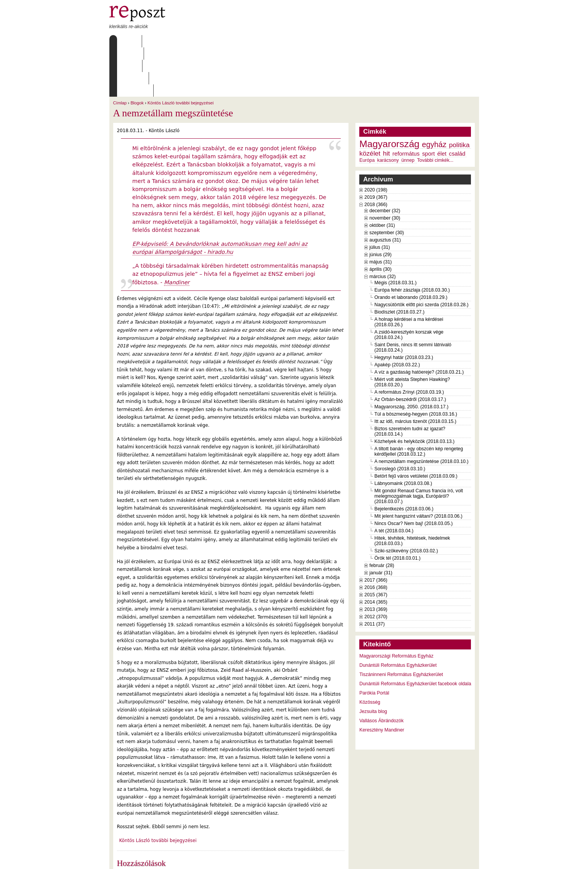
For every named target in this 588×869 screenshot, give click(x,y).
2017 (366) (376, 531)
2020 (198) (376, 141)
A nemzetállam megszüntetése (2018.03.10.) (421, 412)
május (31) (380, 213)
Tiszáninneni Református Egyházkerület (401, 625)
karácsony (388, 111)
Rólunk (157, 41)
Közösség (370, 653)
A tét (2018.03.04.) (394, 481)
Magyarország (389, 95)
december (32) (385, 161)
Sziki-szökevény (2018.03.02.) (406, 502)
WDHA (464, 858)
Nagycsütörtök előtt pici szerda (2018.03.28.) (421, 255)
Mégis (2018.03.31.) (395, 233)
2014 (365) (376, 553)
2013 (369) (376, 560)
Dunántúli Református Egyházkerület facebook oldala (415, 634)
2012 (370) (376, 567)
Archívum (221, 41)
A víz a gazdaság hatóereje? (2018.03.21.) (419, 323)
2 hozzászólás (151, 827)
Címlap (128, 41)
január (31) (381, 523)
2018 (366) (376, 155)
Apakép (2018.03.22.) (397, 315)
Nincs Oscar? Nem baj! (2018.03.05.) (413, 474)
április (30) (380, 220)
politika (459, 96)
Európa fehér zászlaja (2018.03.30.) (412, 241)
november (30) (385, 169)
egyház (434, 95)
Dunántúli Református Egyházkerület (398, 616)
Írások (188, 41)
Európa (367, 111)
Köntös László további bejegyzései (181, 54)
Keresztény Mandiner (382, 681)
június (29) (380, 205)
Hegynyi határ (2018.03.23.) (404, 308)
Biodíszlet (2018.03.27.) (399, 263)
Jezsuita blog (373, 662)
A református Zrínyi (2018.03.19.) (409, 343)
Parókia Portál (374, 644)
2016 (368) (376, 538)
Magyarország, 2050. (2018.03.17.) (411, 357)
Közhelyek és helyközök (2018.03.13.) (414, 392)
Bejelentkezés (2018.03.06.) (404, 460)
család (457, 104)
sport (428, 104)
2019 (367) (376, 148)
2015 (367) (376, 545)
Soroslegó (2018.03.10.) (400, 419)
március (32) (382, 227)
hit (386, 104)
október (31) (382, 176)
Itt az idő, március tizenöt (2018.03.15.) (415, 372)
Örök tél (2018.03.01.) (397, 509)
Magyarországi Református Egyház (396, 607)
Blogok (137, 54)
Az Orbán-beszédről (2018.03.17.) (410, 350)
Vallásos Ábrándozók (381, 671)
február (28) (382, 516)
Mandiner (177, 233)
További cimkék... (435, 111)
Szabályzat (259, 41)
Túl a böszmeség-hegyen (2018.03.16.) (416, 365)
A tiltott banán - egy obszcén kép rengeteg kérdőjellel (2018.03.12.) (419, 402)
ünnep (408, 111)
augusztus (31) (385, 191)
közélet (370, 104)
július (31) (379, 198)
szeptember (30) (387, 183)
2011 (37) (374, 575)
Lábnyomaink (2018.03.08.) (403, 434)
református (406, 104)
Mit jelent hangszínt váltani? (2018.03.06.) (418, 467)
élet (442, 104)
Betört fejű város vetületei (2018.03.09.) (416, 427)
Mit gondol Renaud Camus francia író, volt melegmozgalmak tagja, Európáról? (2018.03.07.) (419, 447)
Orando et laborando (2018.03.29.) (411, 248)
